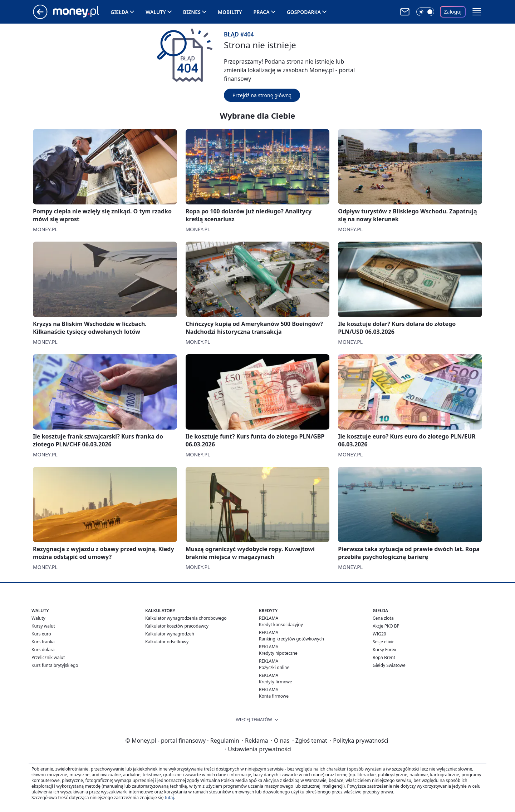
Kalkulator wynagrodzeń (170, 634)
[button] (477, 12)
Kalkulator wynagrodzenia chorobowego (186, 618)
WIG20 (379, 634)
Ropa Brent (384, 657)
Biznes (192, 12)
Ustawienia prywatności (258, 749)
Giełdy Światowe (389, 665)
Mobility (230, 12)
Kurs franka (43, 642)
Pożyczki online (274, 667)
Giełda (119, 12)
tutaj (169, 798)
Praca (262, 12)
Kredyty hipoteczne (278, 653)
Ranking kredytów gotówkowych (291, 639)
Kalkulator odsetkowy (167, 642)
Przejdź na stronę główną (262, 95)
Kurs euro (41, 634)
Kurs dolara (43, 650)
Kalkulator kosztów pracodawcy (177, 626)
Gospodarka (304, 12)
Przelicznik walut (48, 657)
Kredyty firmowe (276, 682)
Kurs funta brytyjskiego (55, 665)
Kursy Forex (384, 650)
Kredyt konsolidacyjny (281, 625)
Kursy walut (43, 626)
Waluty (156, 12)
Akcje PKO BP (386, 626)
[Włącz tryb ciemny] (425, 12)
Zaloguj (453, 12)
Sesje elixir (383, 642)
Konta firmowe (274, 696)
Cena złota (383, 618)
